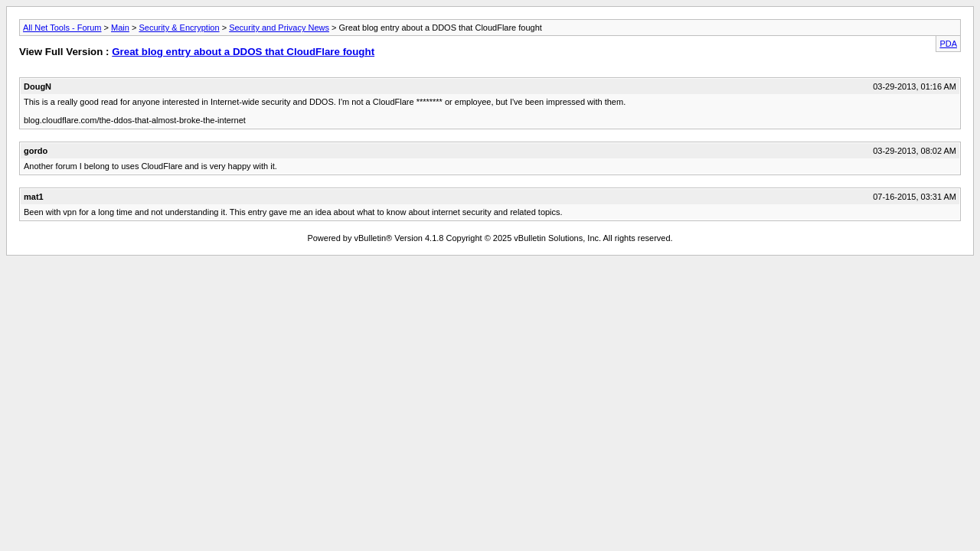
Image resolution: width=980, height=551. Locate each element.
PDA (948, 44)
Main (120, 28)
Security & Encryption (179, 28)
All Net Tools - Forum (62, 28)
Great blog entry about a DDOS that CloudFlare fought (243, 52)
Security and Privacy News (279, 28)
